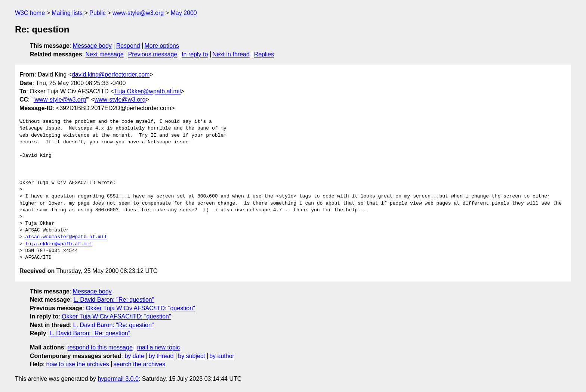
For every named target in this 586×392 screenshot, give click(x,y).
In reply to (195, 54)
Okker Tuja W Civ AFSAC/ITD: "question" (140, 308)
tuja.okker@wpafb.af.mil (59, 244)
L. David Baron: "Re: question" (114, 300)
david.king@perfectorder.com (111, 74)
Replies (264, 54)
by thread (161, 356)
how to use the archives (78, 364)
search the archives (140, 364)
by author (222, 356)
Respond (128, 46)
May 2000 (183, 13)
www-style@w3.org (138, 13)
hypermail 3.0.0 (118, 379)
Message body (92, 46)
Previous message (153, 54)
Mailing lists (67, 13)
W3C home (30, 13)
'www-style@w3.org (60, 99)
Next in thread (231, 54)
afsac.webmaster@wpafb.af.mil (66, 237)
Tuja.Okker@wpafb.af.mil (147, 91)
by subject (191, 356)
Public (98, 13)
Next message (105, 54)
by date (134, 356)
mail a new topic (159, 347)
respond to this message (100, 347)
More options (162, 46)
